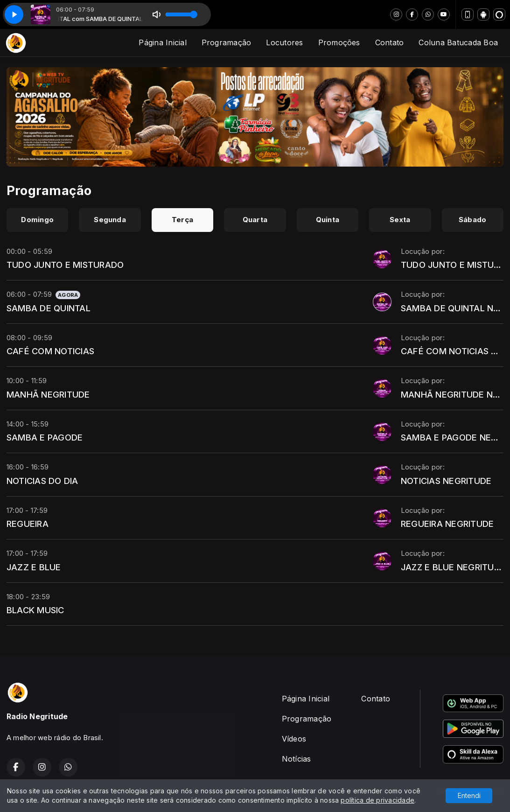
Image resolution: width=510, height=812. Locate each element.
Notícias (297, 759)
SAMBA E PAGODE (45, 437)
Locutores (284, 42)
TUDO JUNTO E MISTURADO (65, 265)
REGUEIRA (28, 524)
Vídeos (294, 739)
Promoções (339, 42)
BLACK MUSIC (35, 610)
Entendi (469, 795)
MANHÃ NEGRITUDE (48, 394)
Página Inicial (162, 42)
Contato (390, 42)
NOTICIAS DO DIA (42, 481)
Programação (227, 42)
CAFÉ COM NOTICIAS (50, 351)
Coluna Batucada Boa (458, 42)
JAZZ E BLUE (34, 567)
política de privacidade (377, 800)
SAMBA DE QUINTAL (49, 308)
